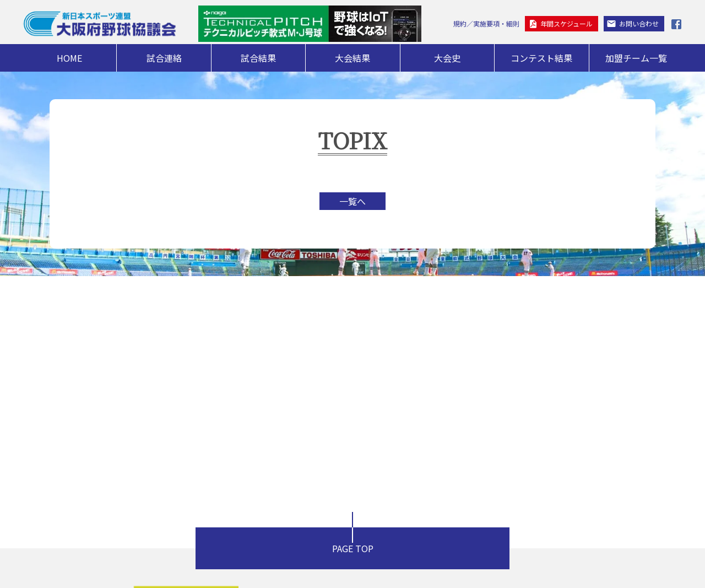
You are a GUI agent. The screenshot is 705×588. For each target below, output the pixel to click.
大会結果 (352, 58)
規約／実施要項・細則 (486, 23)
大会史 (447, 58)
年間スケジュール (566, 23)
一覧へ (352, 201)
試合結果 (258, 58)
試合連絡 (164, 58)
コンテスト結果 (541, 58)
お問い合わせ (639, 23)
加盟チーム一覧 (636, 58)
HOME (69, 58)
